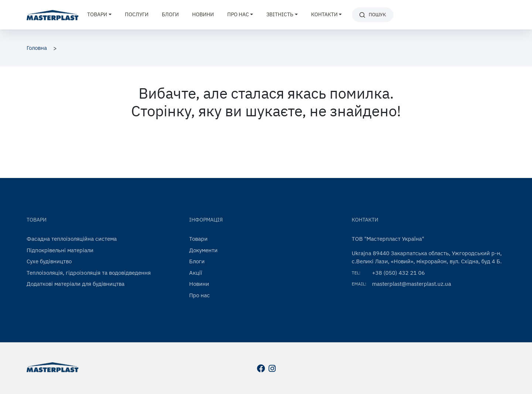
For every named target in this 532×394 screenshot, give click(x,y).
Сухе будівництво (49, 261)
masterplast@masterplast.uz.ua (412, 284)
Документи (203, 250)
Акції (196, 273)
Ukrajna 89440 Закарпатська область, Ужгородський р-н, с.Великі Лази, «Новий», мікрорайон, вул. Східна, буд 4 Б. (427, 257)
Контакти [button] (324, 14)
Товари (198, 239)
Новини (203, 14)
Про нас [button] (238, 14)
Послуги (137, 14)
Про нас (199, 295)
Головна (37, 48)
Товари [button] (97, 14)
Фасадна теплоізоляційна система (72, 239)
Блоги (170, 14)
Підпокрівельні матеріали (60, 250)
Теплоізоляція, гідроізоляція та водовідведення (89, 273)
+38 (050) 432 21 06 (398, 273)
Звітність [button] (280, 14)
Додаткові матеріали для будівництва (76, 284)
